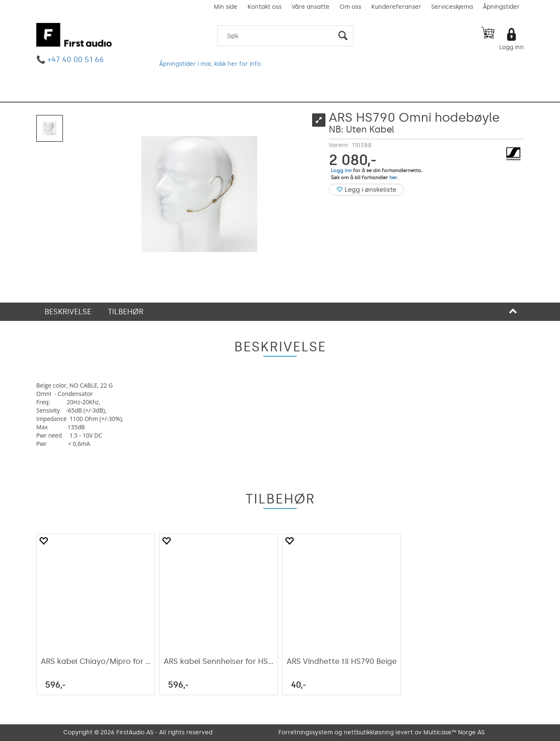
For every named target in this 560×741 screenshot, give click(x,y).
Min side (226, 7)
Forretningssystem (306, 732)
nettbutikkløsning (369, 732)
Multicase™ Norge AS (454, 732)
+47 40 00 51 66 (76, 60)
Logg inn (511, 47)
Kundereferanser (396, 7)
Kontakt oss (265, 7)
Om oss (350, 7)
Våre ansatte (311, 7)
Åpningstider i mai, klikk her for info (210, 64)
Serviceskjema (452, 7)
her (393, 178)
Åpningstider (501, 7)
